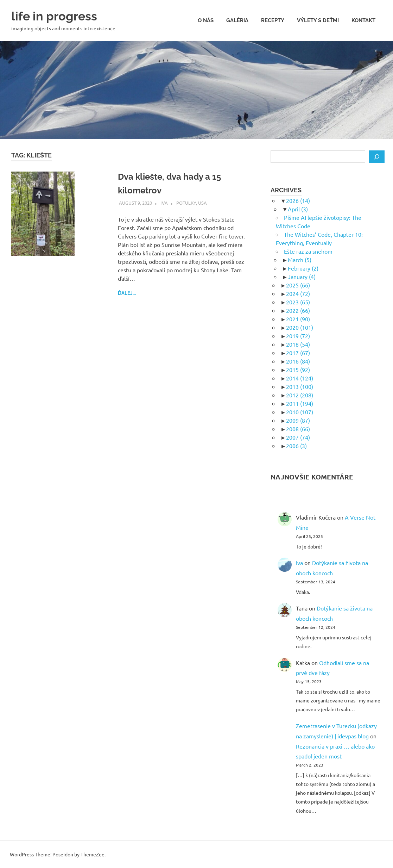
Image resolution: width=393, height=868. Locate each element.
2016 (298, 361)
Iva (164, 203)
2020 (300, 327)
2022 (298, 310)
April (298, 209)
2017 (298, 353)
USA (202, 203)
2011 (300, 403)
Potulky (186, 203)
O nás (206, 20)
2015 (298, 370)
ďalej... (127, 293)
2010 (300, 412)
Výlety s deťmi (318, 20)
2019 (298, 336)
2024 (298, 293)
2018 (298, 344)
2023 (298, 302)
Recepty (273, 20)
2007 (298, 437)
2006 (296, 446)
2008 (298, 429)
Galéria (237, 20)
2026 (298, 200)
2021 (298, 319)
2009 (298, 420)
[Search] (377, 157)
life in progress (59, 16)
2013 (300, 386)
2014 (300, 378)
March (300, 260)
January (302, 277)
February (303, 268)
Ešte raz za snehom (308, 251)
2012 (300, 395)
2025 (298, 285)
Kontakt (363, 20)
